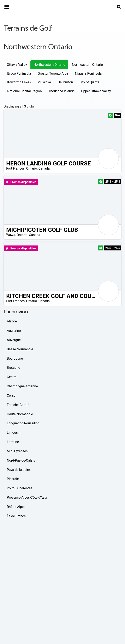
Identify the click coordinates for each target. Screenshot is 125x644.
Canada (44, 168)
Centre (12, 377)
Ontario (31, 168)
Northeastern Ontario (87, 65)
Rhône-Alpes (16, 507)
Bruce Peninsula (19, 74)
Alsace (12, 321)
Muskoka (44, 82)
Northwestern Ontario (49, 65)
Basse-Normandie (20, 349)
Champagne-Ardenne (22, 386)
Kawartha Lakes (19, 82)
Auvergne (14, 340)
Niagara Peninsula (88, 74)
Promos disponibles (21, 182)
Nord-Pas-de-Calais (21, 460)
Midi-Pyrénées (17, 451)
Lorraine (13, 442)
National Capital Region (25, 91)
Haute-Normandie (20, 414)
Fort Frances (15, 168)
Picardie (13, 479)
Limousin (14, 433)
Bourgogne (15, 359)
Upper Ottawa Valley (96, 91)
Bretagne (13, 368)
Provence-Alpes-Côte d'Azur (27, 497)
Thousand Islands (61, 91)
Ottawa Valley (17, 65)
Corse (11, 396)
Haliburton (65, 82)
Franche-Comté (18, 405)
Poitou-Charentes (20, 488)
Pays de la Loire (18, 470)
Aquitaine (14, 331)
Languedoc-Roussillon (23, 423)
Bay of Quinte (90, 82)
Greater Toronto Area (53, 74)
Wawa (11, 235)
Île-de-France (16, 516)
